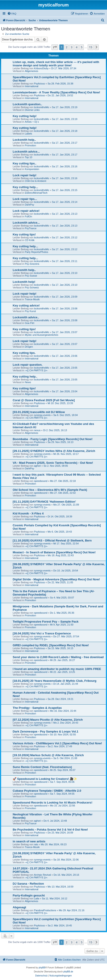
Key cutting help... (25, 187)
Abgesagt (19, 907)
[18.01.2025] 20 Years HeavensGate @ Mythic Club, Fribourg (55, 681)
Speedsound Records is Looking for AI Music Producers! (52, 803)
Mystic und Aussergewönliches (41, 335)
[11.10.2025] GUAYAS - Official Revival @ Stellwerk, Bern (52, 540)
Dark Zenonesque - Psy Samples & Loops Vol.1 (45, 731)
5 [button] (81, 47)
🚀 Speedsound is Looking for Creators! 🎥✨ (45, 779)
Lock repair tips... (25, 199)
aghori (37, 466)
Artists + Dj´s (32, 122)
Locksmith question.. (27, 104)
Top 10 (28, 157)
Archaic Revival (42, 875)
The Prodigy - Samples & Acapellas (37, 708)
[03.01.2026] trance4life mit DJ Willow (39, 412)
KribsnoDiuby (41, 68)
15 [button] (91, 47)
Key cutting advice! (26, 305)
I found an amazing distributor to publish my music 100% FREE (57, 669)
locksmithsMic (41, 107)
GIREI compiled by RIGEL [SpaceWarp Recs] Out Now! (51, 645)
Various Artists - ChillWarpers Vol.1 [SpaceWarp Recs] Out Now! (57, 743)
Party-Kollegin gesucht (29, 895)
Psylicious (39, 84)
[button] (55, 47)
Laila (36, 898)
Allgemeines (31, 71)
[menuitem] (12, 14)
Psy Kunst (30, 311)
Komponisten (32, 169)
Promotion (30, 145)
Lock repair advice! (26, 211)
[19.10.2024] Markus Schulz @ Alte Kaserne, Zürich (48, 755)
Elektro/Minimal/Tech (36, 193)
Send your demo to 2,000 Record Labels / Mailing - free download (58, 657)
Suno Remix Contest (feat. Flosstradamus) (42, 767)
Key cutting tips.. (25, 163)
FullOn (28, 216)
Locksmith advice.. (26, 317)
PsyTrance (31, 228)
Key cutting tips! (24, 234)
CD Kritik (30, 240)
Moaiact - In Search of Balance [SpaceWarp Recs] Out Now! (54, 552)
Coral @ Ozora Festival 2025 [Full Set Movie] (44, 400)
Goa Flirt (29, 323)
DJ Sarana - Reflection (28, 884)
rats (36, 844)
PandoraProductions (45, 910)
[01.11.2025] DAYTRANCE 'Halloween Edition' (44, 502)
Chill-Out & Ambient (35, 181)
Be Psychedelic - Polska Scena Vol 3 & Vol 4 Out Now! (50, 830)
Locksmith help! (24, 282)
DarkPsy (29, 205)
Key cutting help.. (25, 377)
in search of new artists (29, 841)
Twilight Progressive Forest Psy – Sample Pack (46, 622)
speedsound (41, 481)
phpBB (42, 968)
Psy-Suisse (31, 276)
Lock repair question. (28, 365)
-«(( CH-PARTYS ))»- (36, 370)
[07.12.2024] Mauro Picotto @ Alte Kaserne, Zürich (48, 720)
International (32, 86)
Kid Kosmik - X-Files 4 (28, 513)
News (28, 382)
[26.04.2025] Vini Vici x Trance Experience (42, 633)
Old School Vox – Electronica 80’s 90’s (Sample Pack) (50, 490)
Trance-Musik (32, 299)
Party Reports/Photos (36, 252)
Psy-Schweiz (32, 287)
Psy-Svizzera (32, 264)
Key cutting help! (25, 116)
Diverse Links (32, 110)
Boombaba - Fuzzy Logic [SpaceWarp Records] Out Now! (53, 439)
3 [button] (71, 47)
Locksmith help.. (24, 140)
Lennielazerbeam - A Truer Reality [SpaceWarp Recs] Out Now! (56, 92)
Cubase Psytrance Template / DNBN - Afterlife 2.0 (47, 791)
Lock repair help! (25, 175)
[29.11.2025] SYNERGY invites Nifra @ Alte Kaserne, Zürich (54, 451)
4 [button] (77, 47)
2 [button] (67, 47)
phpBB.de (68, 972)
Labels (28, 134)
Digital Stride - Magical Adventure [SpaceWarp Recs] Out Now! (56, 579)
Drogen (29, 347)
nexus (37, 430)
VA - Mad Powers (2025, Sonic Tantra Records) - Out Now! (53, 463)
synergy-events (42, 415)
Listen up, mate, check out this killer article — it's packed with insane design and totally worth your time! (56, 64)
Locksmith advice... (26, 152)
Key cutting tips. (24, 353)
